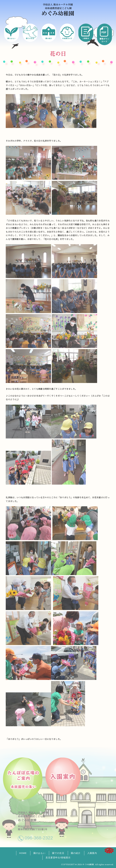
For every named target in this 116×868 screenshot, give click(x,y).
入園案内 (86, 38)
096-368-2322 (39, 837)
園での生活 (30, 38)
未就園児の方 (67, 38)
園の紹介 (49, 38)
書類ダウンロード (104, 40)
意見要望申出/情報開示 (58, 858)
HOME (23, 853)
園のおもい (12, 38)
